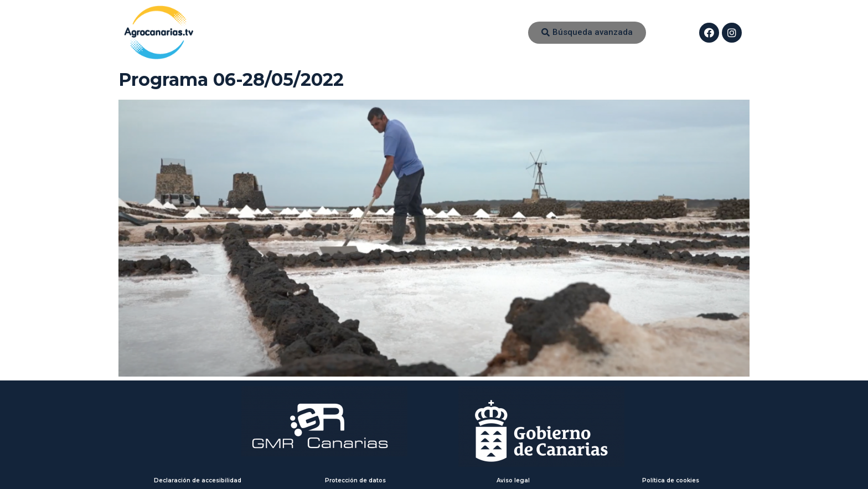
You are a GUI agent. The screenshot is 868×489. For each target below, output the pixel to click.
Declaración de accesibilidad (198, 480)
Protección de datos (355, 480)
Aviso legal (513, 480)
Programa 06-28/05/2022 (231, 79)
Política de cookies (671, 480)
